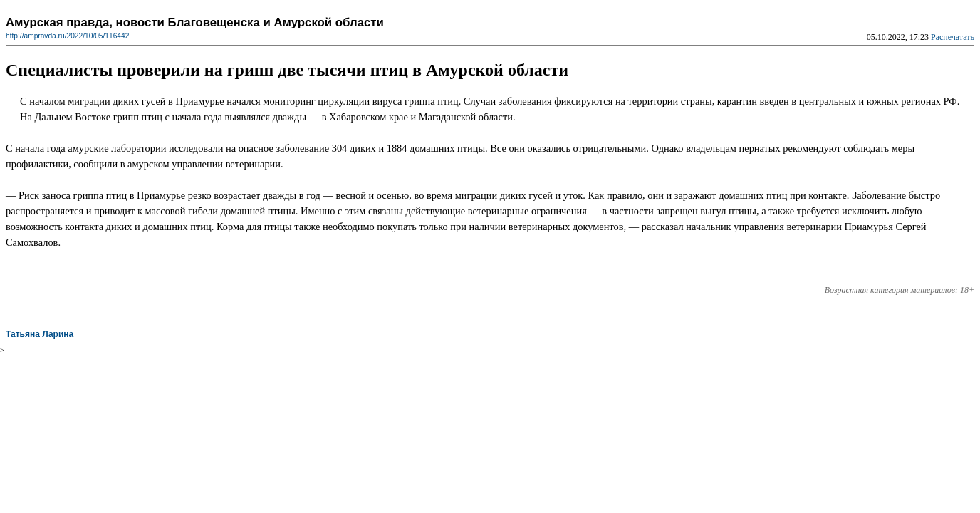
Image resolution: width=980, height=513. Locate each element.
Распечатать (953, 37)
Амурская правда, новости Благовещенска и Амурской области (195, 22)
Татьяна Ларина (40, 334)
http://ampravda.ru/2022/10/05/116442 (67, 36)
